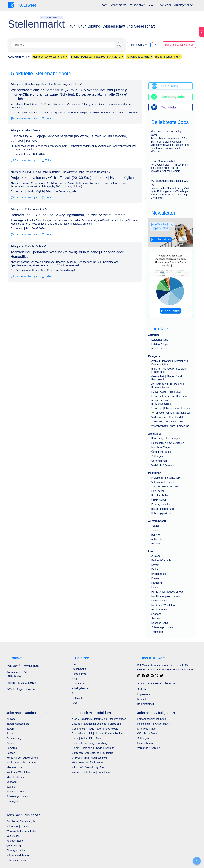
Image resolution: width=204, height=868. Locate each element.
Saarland (157, 614)
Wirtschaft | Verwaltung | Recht (169, 422)
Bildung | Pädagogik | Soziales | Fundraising (97, 724)
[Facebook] (143, 676)
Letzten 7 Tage (160, 344)
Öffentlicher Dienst (162, 452)
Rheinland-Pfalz (160, 610)
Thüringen (157, 632)
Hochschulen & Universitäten (168, 443)
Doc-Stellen (158, 491)
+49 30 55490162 (26, 683)
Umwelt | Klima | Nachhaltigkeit (171, 413)
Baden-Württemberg (163, 560)
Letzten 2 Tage (160, 340)
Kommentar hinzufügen (24, 119)
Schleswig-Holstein (162, 627)
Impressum (144, 694)
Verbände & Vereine (163, 465)
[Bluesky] (161, 676)
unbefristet (157, 539)
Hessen (156, 587)
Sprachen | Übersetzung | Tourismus (172, 408)
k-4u (151, 5)
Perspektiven (137, 5)
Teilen (47, 119)
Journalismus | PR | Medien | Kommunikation (97, 733)
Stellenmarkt (118, 5)
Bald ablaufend (160, 349)
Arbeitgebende (184, 5)
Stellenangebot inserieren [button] (179, 45)
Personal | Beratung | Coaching (169, 396)
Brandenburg (159, 574)
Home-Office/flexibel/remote (167, 592)
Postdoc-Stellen (160, 495)
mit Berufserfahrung (163, 509)
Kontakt (142, 699)
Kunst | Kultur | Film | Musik (167, 392)
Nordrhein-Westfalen (163, 605)
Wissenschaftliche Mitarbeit (167, 487)
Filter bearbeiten (139, 45)
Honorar (156, 544)
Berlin (155, 569)
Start (104, 5)
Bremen (156, 578)
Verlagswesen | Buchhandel (167, 417)
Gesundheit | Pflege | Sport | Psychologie (95, 729)
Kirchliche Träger (161, 447)
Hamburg (157, 583)
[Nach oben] (197, 861)
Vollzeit (155, 526)
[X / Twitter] (157, 676)
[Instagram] (148, 676)
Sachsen (156, 618)
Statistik (142, 689)
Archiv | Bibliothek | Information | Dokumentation (99, 719)
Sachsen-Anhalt (160, 623)
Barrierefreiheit (146, 704)
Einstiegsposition (161, 504)
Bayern (155, 565)
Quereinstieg (159, 500)
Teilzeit (155, 530)
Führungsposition (161, 513)
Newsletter (164, 5)
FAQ (74, 703)
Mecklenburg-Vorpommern (166, 596)
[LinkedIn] (139, 676)
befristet (156, 535)
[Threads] (152, 676)
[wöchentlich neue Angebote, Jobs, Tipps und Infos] (171, 233)
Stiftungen (157, 456)
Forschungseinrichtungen (166, 438)
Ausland (156, 556)
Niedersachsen (160, 601)
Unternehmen (159, 461)
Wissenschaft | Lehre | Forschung (170, 426)
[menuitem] (104, 5)
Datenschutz (79, 698)
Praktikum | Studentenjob (166, 478)
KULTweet (144, 665)
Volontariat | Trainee (163, 482)
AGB (75, 693)
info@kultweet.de (25, 689)
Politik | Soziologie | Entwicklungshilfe (93, 748)
